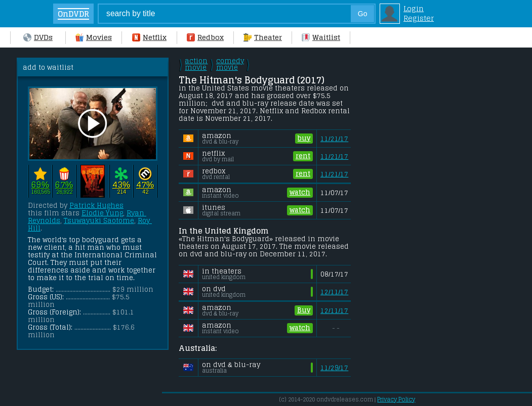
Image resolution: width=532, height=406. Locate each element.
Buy (304, 310)
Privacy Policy (396, 399)
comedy (230, 64)
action (196, 64)
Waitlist (321, 37)
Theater (263, 37)
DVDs (38, 37)
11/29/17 (334, 368)
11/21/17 (334, 139)
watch (300, 193)
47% (145, 184)
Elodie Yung (102, 213)
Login (414, 8)
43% (121, 184)
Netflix (149, 37)
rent (303, 156)
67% (64, 184)
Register (419, 18)
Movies (94, 37)
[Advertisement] (439, 121)
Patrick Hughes (96, 206)
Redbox (205, 37)
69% (40, 184)
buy (304, 139)
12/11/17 (334, 292)
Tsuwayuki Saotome (99, 221)
